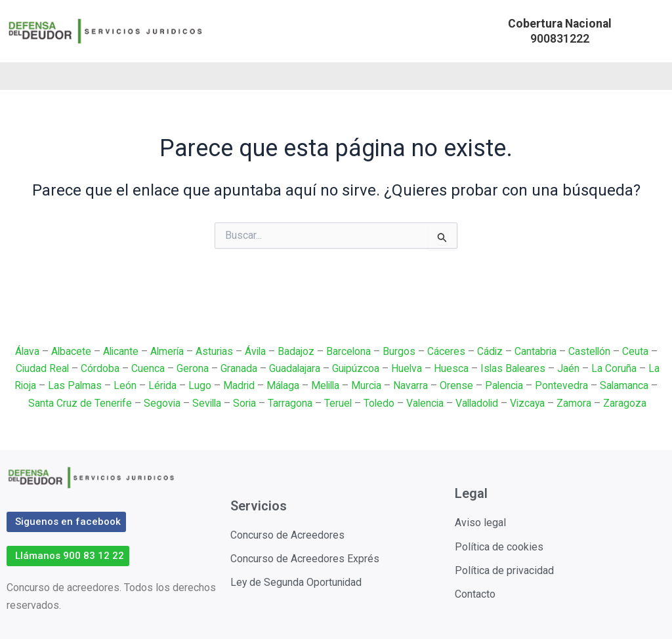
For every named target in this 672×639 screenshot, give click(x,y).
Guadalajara (294, 368)
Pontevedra (565, 385)
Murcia (368, 385)
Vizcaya (532, 403)
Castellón (593, 351)
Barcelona (350, 351)
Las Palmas (72, 385)
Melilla (326, 385)
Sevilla (204, 403)
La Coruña (616, 368)
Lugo (198, 385)
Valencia (426, 403)
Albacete (68, 351)
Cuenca (147, 368)
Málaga (282, 385)
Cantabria (538, 351)
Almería (166, 351)
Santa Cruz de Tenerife (75, 403)
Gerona (191, 368)
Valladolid (479, 403)
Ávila (256, 351)
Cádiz (492, 351)
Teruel (337, 403)
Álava (23, 351)
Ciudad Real (40, 368)
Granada (238, 368)
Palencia (507, 385)
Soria (243, 403)
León (122, 385)
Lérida (160, 385)
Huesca (452, 368)
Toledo (379, 403)
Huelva (407, 368)
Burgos (401, 351)
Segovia (158, 403)
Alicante (118, 351)
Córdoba (99, 368)
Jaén (570, 368)
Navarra (413, 385)
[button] (560, 31)
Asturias (214, 351)
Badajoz (297, 351)
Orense (459, 385)
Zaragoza (630, 403)
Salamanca (628, 385)
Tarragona (289, 403)
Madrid (237, 385)
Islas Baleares (514, 368)
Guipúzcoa (355, 368)
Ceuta (640, 351)
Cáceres (448, 351)
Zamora (579, 403)
